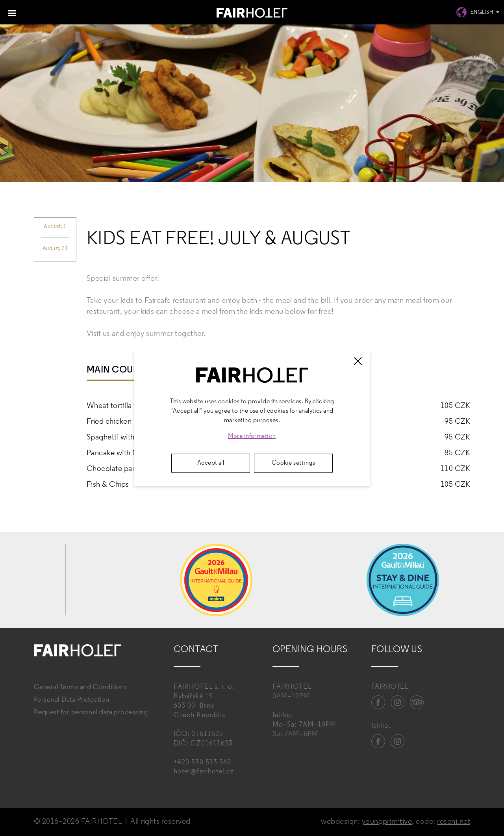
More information (252, 436)
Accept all (211, 463)
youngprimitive (387, 822)
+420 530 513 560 (202, 763)
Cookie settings (293, 463)
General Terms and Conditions (80, 687)
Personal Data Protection (72, 700)
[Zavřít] (358, 361)
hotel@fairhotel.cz (204, 772)
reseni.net (454, 822)
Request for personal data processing (91, 713)
